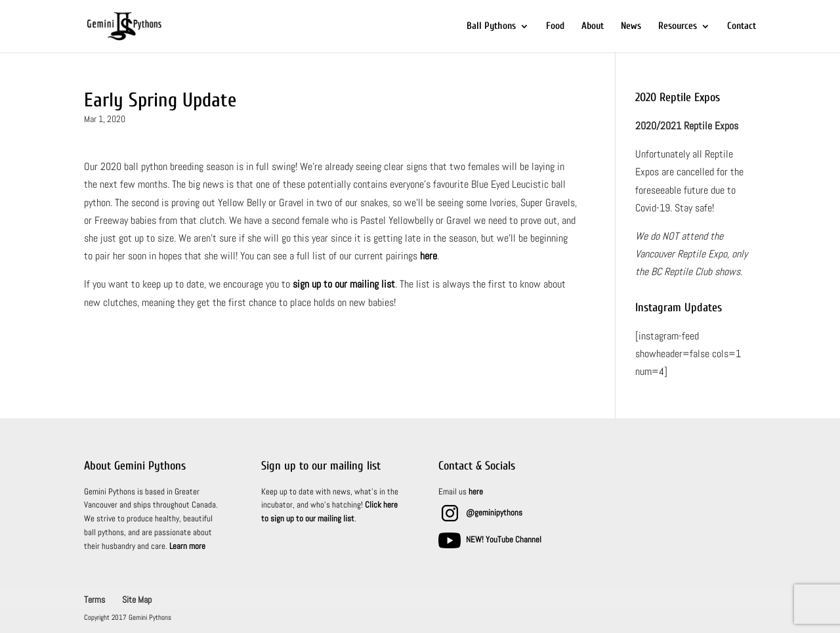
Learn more (187, 546)
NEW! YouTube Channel (504, 539)
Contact (742, 27)
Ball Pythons (491, 27)
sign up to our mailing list (344, 284)
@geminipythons (494, 513)
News (631, 27)
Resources (678, 27)
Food (555, 27)
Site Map (137, 600)
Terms (94, 600)
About (593, 27)
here (429, 256)
